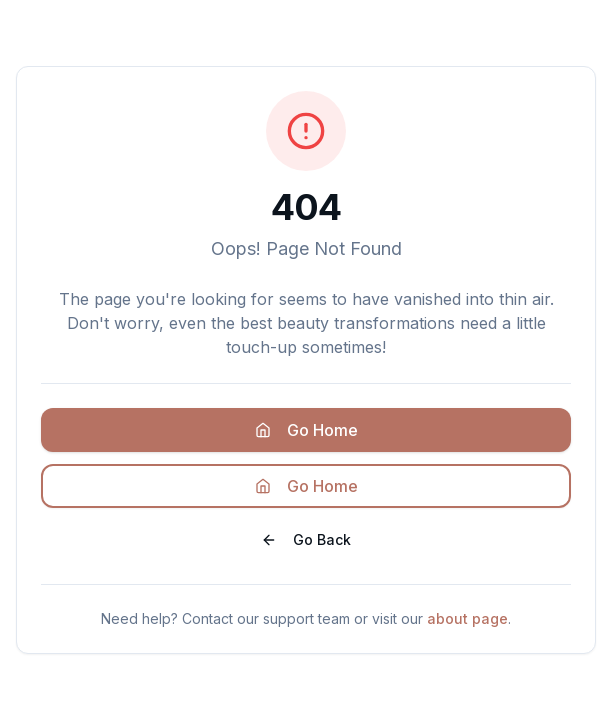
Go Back (306, 539)
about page (467, 618)
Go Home (306, 430)
